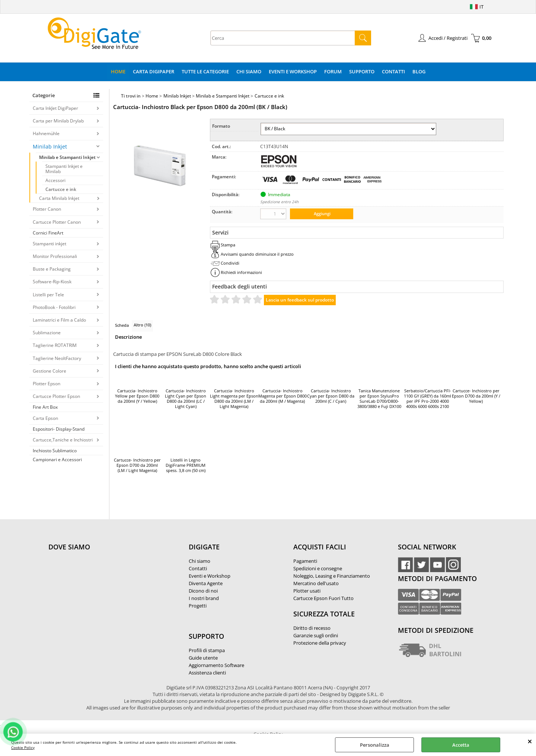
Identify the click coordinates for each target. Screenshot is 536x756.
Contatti (393, 71)
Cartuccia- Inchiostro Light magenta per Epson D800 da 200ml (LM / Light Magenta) (234, 399)
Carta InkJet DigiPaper (55, 108)
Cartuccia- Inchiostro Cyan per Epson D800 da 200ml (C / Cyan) (331, 396)
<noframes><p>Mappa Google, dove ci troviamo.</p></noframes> (104, 596)
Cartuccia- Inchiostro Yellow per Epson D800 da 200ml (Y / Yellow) (137, 396)
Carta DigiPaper (154, 71)
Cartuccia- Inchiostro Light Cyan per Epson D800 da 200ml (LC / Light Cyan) (186, 399)
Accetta (461, 745)
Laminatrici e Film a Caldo (59, 320)
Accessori (55, 180)
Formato (221, 126)
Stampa (228, 245)
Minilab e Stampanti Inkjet (67, 157)
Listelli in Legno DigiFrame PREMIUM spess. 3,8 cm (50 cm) (186, 465)
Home (118, 71)
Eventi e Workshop (293, 71)
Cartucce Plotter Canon (57, 222)
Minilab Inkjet (50, 146)
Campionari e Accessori (57, 460)
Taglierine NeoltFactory (57, 358)
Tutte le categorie (205, 71)
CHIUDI (530, 741)
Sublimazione (47, 333)
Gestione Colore (50, 371)
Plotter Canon (47, 209)
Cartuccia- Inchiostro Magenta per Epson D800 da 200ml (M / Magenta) (283, 396)
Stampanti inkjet (50, 244)
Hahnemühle (46, 133)
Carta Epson (45, 418)
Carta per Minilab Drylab (58, 121)
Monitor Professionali (55, 256)
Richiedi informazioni (241, 272)
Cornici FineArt (48, 233)
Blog (419, 71)
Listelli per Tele (48, 295)
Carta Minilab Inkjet (59, 198)
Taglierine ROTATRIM (55, 345)
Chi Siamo (249, 71)
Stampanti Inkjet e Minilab (64, 169)
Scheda (122, 325)
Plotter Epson (47, 384)
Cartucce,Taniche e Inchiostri (63, 440)
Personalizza (375, 745)
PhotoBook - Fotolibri (54, 307)
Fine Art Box (45, 407)
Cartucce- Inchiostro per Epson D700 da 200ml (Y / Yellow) (476, 396)
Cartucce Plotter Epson (56, 396)
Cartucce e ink (61, 189)
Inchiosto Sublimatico (55, 451)
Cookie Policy (23, 747)
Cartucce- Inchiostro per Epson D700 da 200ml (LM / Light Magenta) (137, 465)
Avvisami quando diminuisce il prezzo (257, 254)
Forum (333, 71)
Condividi (230, 263)
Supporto (362, 71)
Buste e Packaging (52, 269)
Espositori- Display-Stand (59, 429)
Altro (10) (142, 325)
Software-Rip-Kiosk (52, 282)
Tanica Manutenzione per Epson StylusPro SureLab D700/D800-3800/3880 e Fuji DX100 (379, 399)
